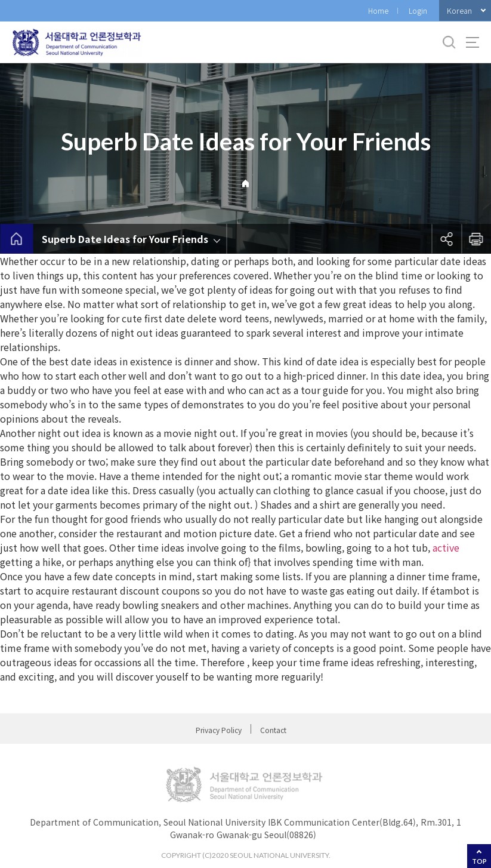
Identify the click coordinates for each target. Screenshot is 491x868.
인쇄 (476, 239)
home (16, 239)
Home (378, 10)
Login (418, 10)
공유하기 (446, 239)
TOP (479, 861)
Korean (459, 10)
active (446, 547)
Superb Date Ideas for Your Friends (125, 239)
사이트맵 (473, 42)
